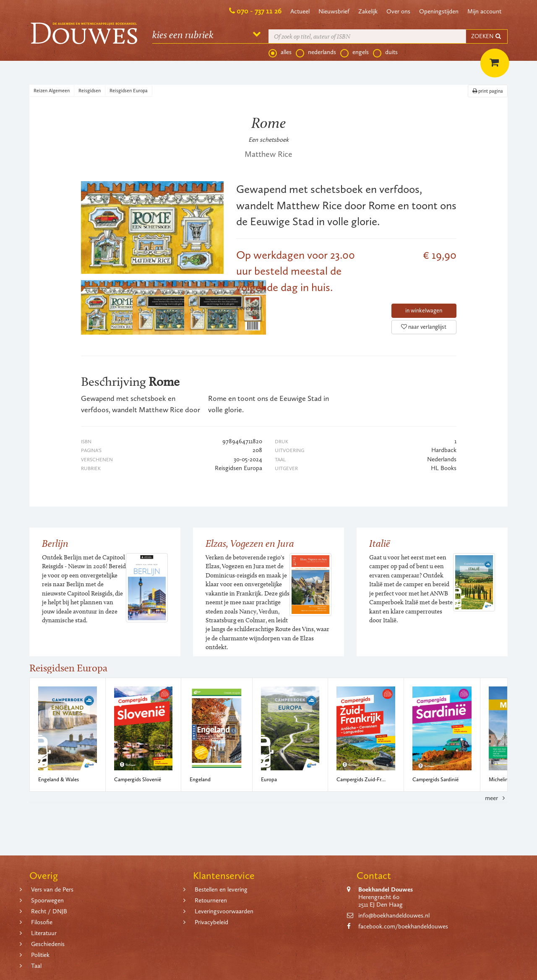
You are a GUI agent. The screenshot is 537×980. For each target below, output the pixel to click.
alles (280, 52)
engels (355, 52)
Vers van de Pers (52, 889)
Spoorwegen (47, 900)
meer (496, 798)
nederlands (316, 52)
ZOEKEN (487, 36)
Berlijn (55, 543)
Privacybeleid (211, 922)
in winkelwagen (424, 311)
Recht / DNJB (49, 911)
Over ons (398, 11)
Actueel (300, 11)
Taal (36, 966)
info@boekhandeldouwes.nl (394, 915)
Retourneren (211, 900)
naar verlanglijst (424, 327)
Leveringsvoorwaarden (224, 911)
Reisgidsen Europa (129, 91)
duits (385, 52)
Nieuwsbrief (334, 11)
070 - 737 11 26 (259, 11)
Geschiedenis (48, 944)
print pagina (488, 91)
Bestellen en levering (221, 889)
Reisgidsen (90, 91)
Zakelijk (368, 11)
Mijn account (484, 11)
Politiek (40, 955)
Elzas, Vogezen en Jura (250, 543)
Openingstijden (439, 11)
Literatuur (44, 933)
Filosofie (42, 922)
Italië (380, 543)
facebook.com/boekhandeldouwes (403, 926)
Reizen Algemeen (52, 91)
